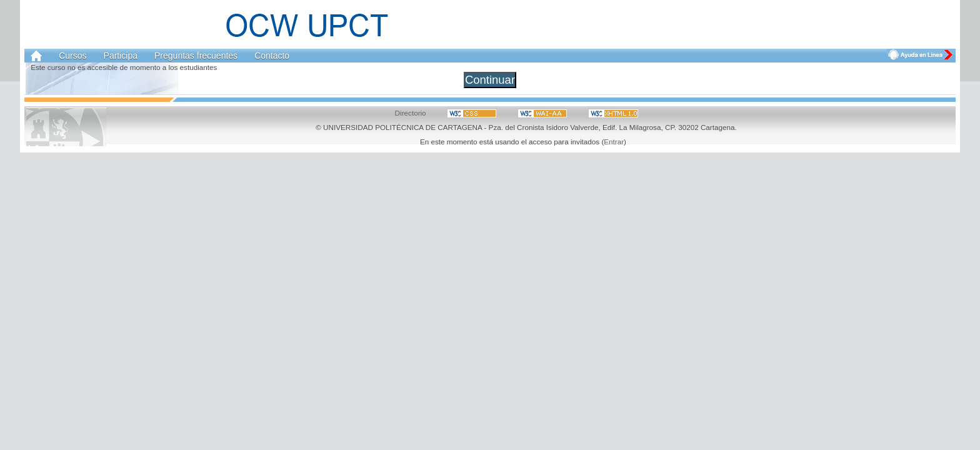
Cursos (72, 56)
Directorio (411, 113)
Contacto (272, 56)
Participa (121, 56)
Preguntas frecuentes (196, 56)
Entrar (614, 142)
